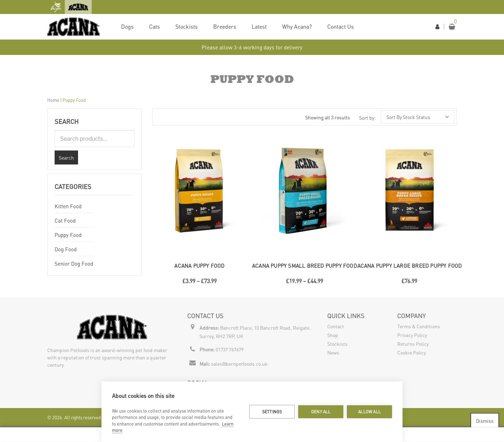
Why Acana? (297, 26)
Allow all (369, 412)
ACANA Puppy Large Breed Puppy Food (410, 266)
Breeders (225, 26)
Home (53, 100)
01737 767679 (230, 349)
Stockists (187, 26)
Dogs (127, 26)
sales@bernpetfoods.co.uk (239, 364)
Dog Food (66, 249)
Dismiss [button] (485, 420)
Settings (272, 412)
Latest (259, 26)
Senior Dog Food (74, 264)
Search (66, 157)
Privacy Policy (412, 335)
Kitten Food (68, 206)
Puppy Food (68, 235)
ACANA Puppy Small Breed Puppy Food (304, 266)
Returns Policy (413, 344)
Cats (155, 26)
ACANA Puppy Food (199, 266)
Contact (336, 326)
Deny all (321, 412)
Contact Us (341, 26)
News (333, 352)
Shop (333, 335)
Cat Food (65, 220)
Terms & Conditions (419, 326)
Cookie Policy (412, 352)
